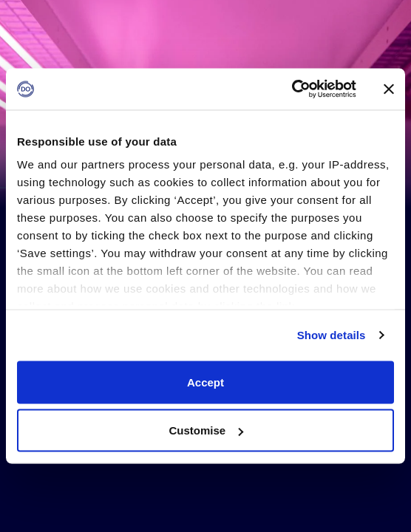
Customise (206, 430)
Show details (332, 335)
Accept (205, 382)
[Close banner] (389, 89)
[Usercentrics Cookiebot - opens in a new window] (292, 89)
